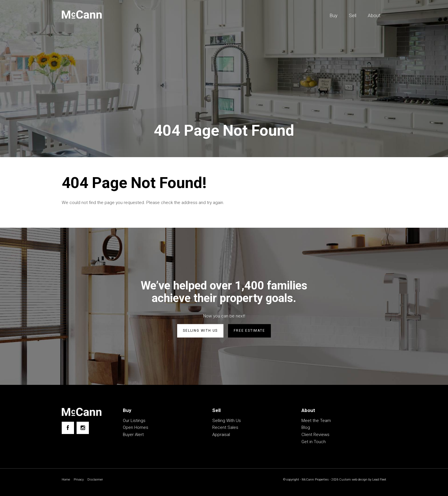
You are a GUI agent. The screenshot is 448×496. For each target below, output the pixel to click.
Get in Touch (314, 442)
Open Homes (136, 428)
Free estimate (249, 332)
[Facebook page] (68, 429)
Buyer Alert (133, 435)
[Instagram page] (83, 429)
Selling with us (200, 332)
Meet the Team (316, 421)
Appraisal (221, 435)
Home (66, 480)
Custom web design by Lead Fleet (361, 480)
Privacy (80, 480)
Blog (306, 428)
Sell (353, 15)
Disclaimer (97, 480)
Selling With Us (227, 421)
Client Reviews (315, 435)
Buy (333, 15)
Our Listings (134, 421)
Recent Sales (225, 428)
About (374, 15)
